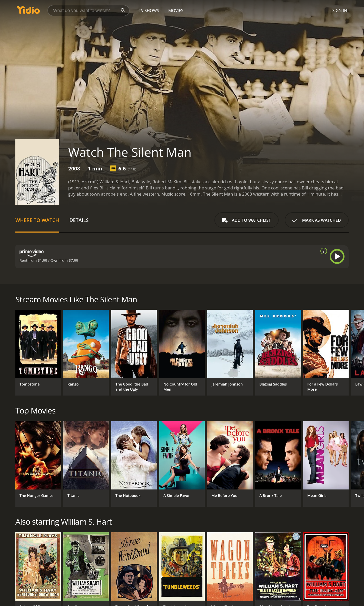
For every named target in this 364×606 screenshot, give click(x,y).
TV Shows (149, 11)
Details (79, 220)
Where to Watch (37, 220)
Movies (176, 11)
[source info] (323, 251)
